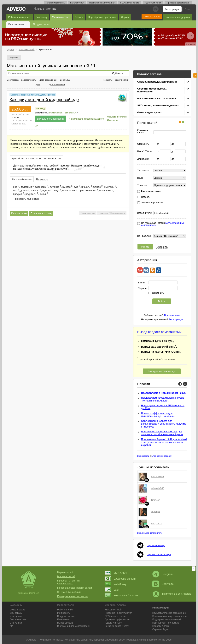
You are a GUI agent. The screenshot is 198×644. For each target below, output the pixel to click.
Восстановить (172, 315)
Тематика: (143, 185)
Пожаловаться (88, 213)
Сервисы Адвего (161, 629)
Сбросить (162, 247)
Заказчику (42, 17)
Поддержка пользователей (167, 619)
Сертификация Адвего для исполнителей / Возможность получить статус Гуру (164, 424)
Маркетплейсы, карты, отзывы (157, 98)
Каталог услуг (77, 3)
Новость (146, 197)
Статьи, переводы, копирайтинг (157, 82)
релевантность (29, 80)
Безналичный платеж (122, 595)
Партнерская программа (166, 623)
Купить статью (16, 24)
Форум (125, 17)
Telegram (162, 574)
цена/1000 (65, 80)
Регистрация (172, 9)
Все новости (143, 456)
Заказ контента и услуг (117, 626)
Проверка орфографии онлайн (75, 588)
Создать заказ (152, 16)
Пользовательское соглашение (169, 613)
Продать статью (42, 24)
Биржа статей (65, 572)
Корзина (14, 57)
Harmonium (157, 476)
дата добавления (48, 80)
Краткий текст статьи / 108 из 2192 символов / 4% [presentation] (37, 158)
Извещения (113, 120)
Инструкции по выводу (162, 371)
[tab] (37, 158)
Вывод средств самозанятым (160, 332)
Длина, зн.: (143, 159)
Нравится (104, 213)
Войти (162, 301)
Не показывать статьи (163, 224)
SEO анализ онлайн (69, 592)
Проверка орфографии (178, 3)
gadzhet (155, 512)
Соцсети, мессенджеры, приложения (152, 90)
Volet (112, 590)
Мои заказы (16, 613)
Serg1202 (156, 524)
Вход (187, 9)
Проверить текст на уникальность (69, 582)
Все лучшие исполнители (150, 533)
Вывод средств (65, 623)
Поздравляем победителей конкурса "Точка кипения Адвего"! (162, 399)
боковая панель (195, 75)
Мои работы (64, 613)
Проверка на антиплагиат (102, 3)
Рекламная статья (151, 191)
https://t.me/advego (156, 545)
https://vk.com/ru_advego (159, 554)
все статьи (70, 113)
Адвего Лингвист (153, 3)
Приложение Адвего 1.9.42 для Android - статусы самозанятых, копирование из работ (164, 442)
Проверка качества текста (72, 596)
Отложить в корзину (41, 213)
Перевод (40, 108)
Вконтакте (163, 584)
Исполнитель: (145, 213)
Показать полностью (27, 199)
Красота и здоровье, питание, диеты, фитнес (33, 95)
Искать (145, 247)
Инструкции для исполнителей (74, 626)
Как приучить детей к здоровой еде (44, 100)
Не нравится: (144, 236)
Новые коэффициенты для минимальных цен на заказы (158, 415)
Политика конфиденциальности (169, 616)
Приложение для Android (172, 594)
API (12, 626)
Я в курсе (191, 44)
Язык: (140, 178)
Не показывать (117, 213)
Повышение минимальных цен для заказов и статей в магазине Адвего (162, 433)
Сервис (79, 17)
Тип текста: (143, 171)
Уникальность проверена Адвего (86, 119)
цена (38, 84)
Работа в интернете (20, 17)
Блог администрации (162, 456)
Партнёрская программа (102, 17)
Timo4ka (156, 500)
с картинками (121, 80)
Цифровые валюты (120, 579)
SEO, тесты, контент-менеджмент (158, 105)
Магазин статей (61, 17)
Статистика (16, 623)
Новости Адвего (161, 626)
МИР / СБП (116, 573)
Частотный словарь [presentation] (22, 179)
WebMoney (116, 584)
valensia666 (157, 488)
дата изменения (57, 84)
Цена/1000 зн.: (145, 152)
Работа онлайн (65, 610)
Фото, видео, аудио (149, 112)
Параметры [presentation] (42, 179)
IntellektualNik (56, 113)
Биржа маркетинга (55, 3)
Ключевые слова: (143, 132)
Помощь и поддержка (177, 17)
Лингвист (114, 623)
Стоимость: (143, 144)
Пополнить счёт (18, 619)
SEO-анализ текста (130, 3)
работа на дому (115, 640)
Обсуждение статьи (117, 117)
